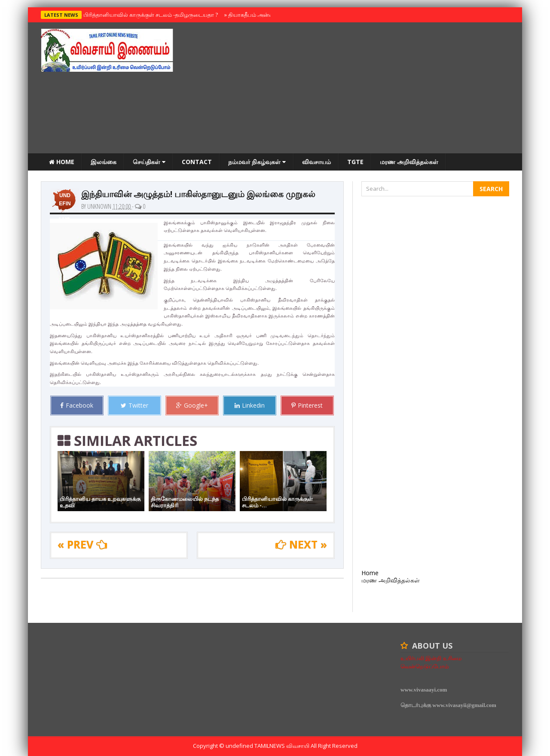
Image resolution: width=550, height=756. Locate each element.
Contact (197, 162)
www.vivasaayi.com (424, 690)
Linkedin (250, 405)
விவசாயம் (316, 162)
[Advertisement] (353, 89)
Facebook (77, 405)
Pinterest (307, 405)
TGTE (355, 162)
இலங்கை (104, 162)
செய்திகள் (149, 162)
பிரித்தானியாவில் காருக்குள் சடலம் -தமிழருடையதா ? (149, 15)
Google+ (192, 405)
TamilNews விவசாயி (283, 746)
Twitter (134, 405)
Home (62, 162)
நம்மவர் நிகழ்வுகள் (257, 162)
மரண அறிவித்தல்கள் (409, 162)
